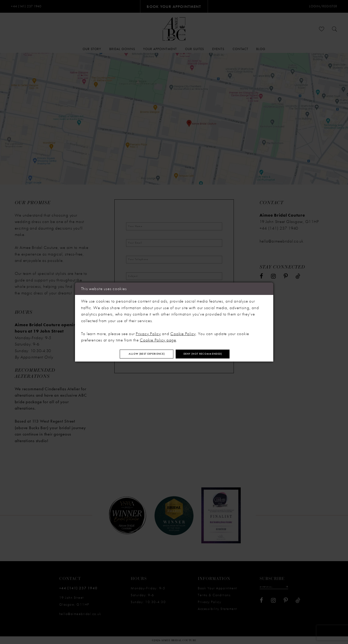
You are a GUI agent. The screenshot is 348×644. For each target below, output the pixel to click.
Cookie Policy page (158, 338)
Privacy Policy (148, 332)
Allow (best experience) (135, 354)
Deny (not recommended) (215, 354)
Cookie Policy (183, 332)
